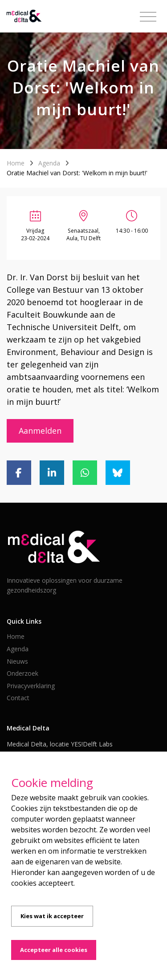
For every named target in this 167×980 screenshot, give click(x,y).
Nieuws (17, 661)
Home (16, 163)
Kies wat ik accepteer (52, 916)
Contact (18, 698)
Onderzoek (22, 673)
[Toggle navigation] (148, 17)
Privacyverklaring (31, 686)
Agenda (49, 163)
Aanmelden (40, 431)
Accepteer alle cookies (54, 950)
